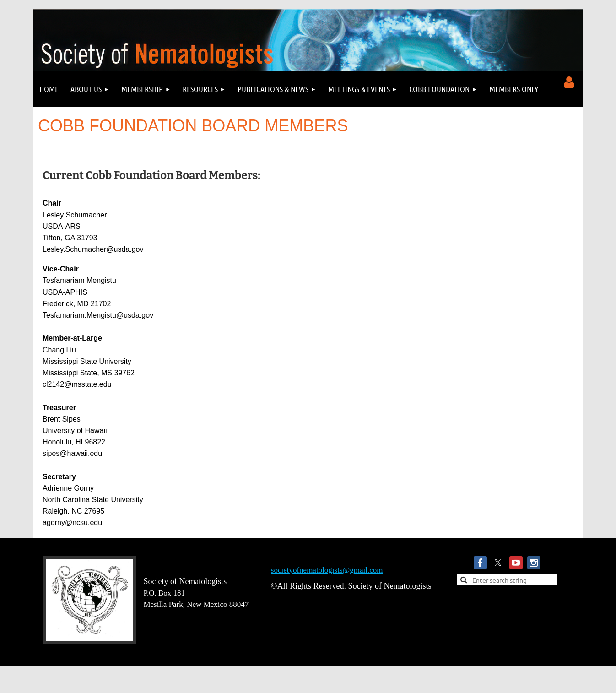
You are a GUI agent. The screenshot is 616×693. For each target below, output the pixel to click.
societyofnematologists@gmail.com (327, 570)
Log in (569, 82)
